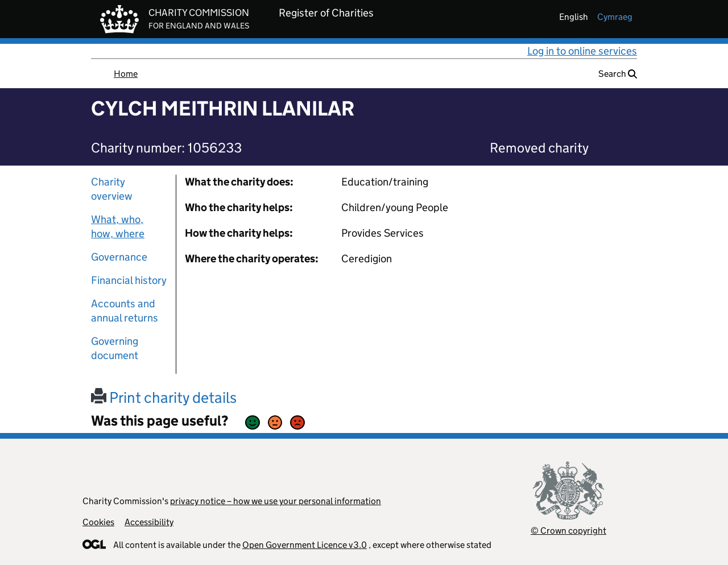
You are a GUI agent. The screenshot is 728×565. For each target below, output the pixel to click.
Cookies (98, 522)
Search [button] (618, 74)
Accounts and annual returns (125, 311)
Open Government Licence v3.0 (305, 545)
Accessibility (149, 522)
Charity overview (112, 189)
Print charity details (164, 397)
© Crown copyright (568, 531)
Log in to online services (582, 51)
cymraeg (615, 17)
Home (126, 74)
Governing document (115, 348)
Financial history (129, 280)
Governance (119, 257)
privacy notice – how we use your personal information (276, 501)
